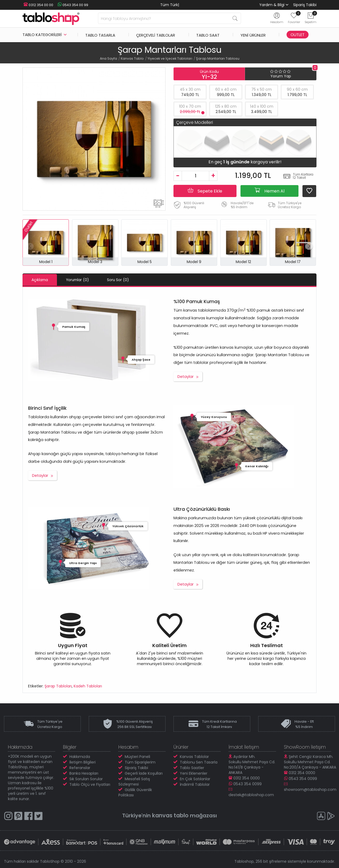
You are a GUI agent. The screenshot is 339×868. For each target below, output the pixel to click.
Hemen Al (269, 191)
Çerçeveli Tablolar (156, 35)
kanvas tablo (170, 815)
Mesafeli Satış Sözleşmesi (134, 781)
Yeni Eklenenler (194, 773)
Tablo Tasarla (100, 35)
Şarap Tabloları (58, 686)
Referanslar (80, 767)
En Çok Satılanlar (195, 779)
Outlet (298, 35)
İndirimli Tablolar (195, 784)
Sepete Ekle (205, 191)
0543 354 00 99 (70, 5)
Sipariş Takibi (305, 5)
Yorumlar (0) (83, 280)
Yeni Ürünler (253, 35)
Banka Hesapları (84, 773)
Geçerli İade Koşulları (144, 773)
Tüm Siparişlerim (140, 762)
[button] (309, 246)
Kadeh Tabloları (88, 686)
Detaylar (186, 376)
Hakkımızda (80, 756)
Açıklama (42, 280)
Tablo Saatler (192, 767)
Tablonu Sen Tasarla (199, 762)
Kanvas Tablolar (194, 756)
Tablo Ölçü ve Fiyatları (90, 784)
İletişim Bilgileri (82, 762)
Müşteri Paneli (137, 756)
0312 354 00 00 (37, 5)
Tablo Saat (208, 35)
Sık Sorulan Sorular (86, 779)
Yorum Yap (281, 76)
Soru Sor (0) (128, 280)
